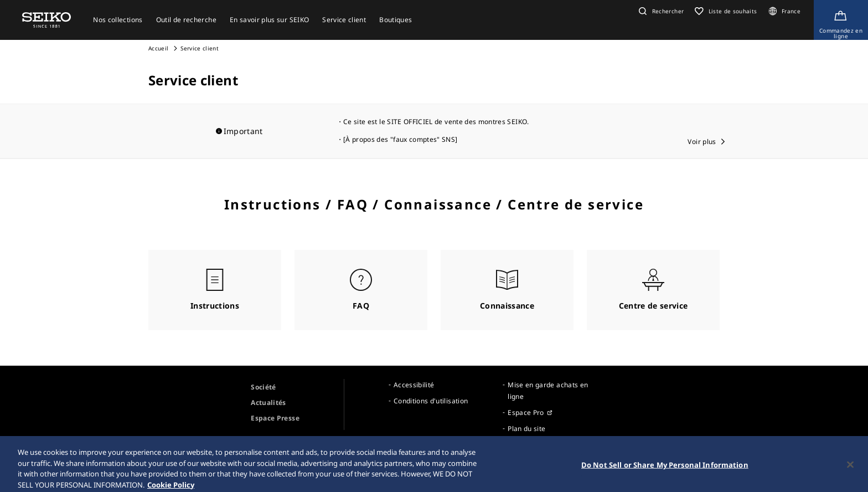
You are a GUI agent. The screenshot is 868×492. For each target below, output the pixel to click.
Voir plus (702, 142)
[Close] (850, 473)
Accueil (158, 48)
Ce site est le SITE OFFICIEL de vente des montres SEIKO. (436, 122)
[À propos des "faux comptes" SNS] (401, 139)
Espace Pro (526, 412)
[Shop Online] (841, 20)
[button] (660, 11)
